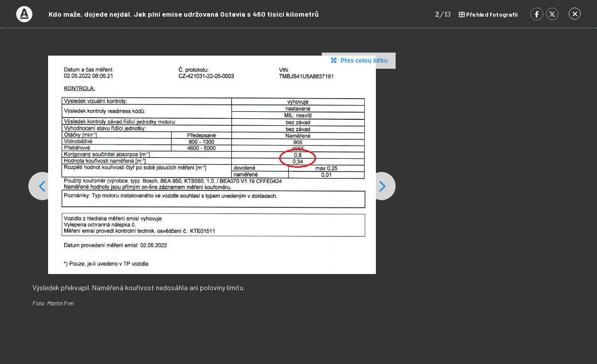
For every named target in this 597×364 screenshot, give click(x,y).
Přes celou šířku (358, 60)
